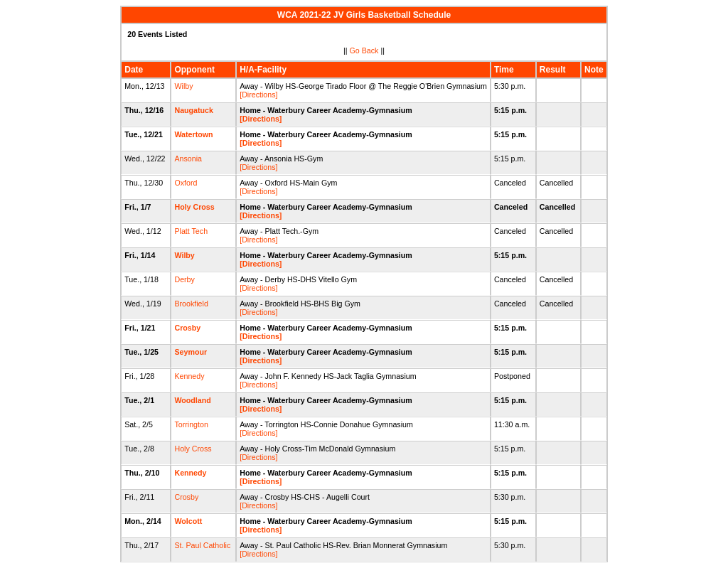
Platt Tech (191, 231)
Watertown (193, 134)
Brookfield (191, 304)
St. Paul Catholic (202, 545)
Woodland (192, 400)
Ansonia (188, 159)
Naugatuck (193, 110)
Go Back (364, 50)
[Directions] (258, 95)
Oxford (186, 183)
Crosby (187, 328)
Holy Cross (194, 207)
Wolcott (188, 521)
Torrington (191, 424)
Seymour (191, 352)
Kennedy (189, 376)
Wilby (183, 86)
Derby (184, 279)
